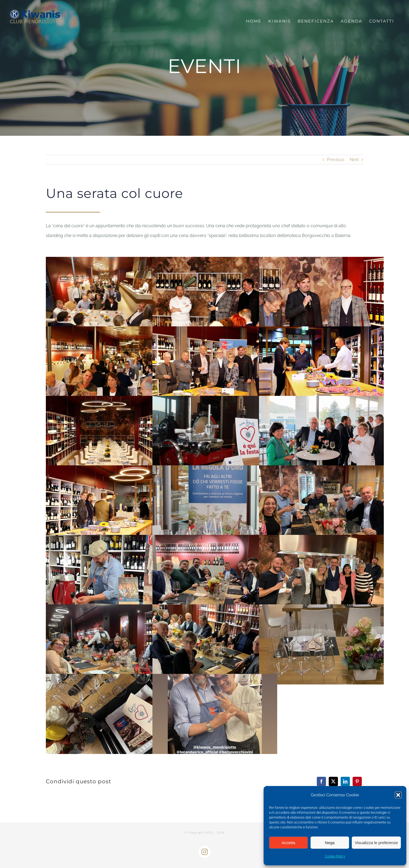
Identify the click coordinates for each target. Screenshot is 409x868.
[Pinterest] (357, 781)
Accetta (288, 843)
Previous (336, 160)
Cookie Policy (335, 856)
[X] (333, 781)
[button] (398, 795)
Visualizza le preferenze (376, 843)
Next (354, 160)
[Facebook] (321, 781)
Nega (330, 843)
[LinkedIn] (345, 781)
